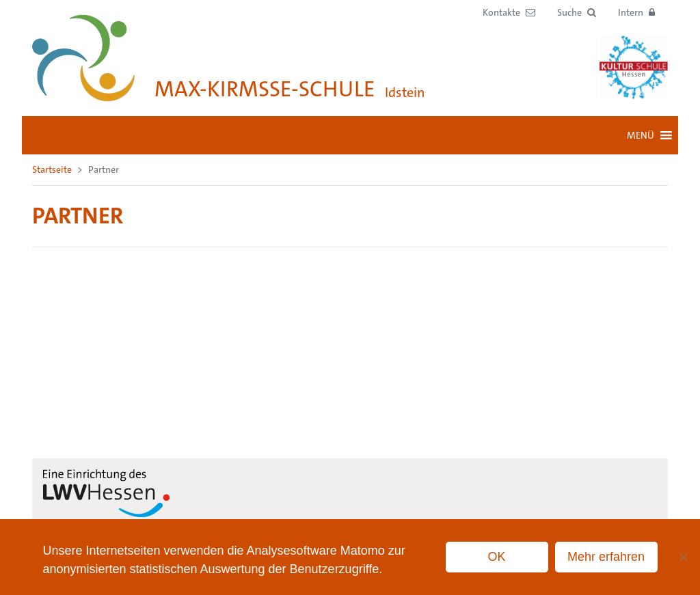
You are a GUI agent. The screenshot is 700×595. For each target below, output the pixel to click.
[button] (577, 13)
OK (497, 557)
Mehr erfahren (606, 557)
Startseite (52, 169)
